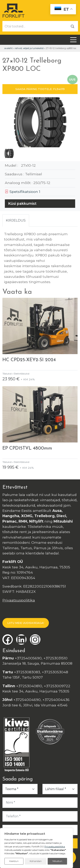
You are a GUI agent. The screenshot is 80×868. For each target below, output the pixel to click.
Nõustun (57, 861)
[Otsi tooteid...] (35, 26)
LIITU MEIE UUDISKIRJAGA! (26, 623)
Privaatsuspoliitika (19, 600)
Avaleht (8, 48)
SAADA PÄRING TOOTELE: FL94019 (40, 89)
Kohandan (36, 861)
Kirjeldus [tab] (16, 220)
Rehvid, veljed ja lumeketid (29, 48)
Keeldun (14, 861)
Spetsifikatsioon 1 (23, 192)
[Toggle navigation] (73, 40)
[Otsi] (73, 26)
